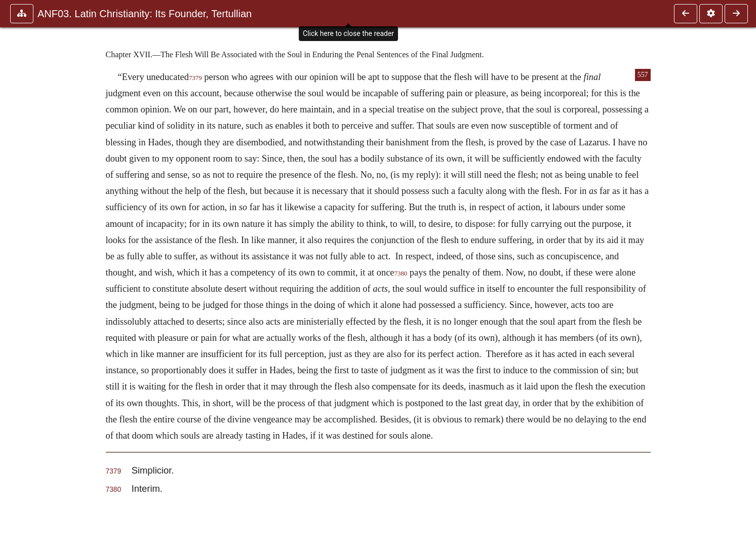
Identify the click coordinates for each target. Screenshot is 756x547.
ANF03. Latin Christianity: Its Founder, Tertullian (145, 14)
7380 (401, 273)
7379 (195, 78)
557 (643, 75)
